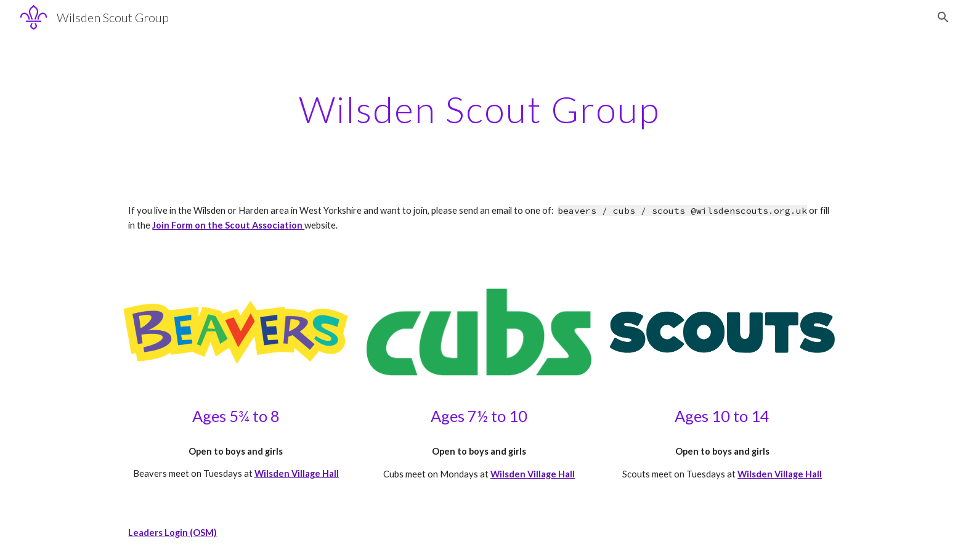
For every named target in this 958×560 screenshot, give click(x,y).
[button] (943, 17)
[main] (479, 109)
